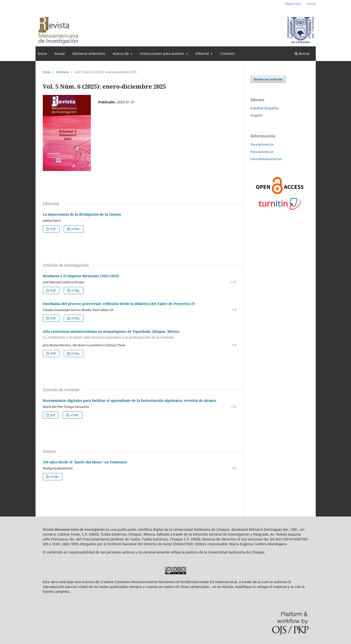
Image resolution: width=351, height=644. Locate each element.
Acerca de (121, 53)
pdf (52, 415)
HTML (75, 229)
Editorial (203, 53)
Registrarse (293, 4)
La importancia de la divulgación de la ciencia (82, 214)
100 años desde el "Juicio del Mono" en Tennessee (85, 462)
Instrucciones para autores (162, 53)
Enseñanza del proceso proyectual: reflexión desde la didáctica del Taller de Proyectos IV (119, 304)
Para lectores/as (262, 144)
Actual (60, 53)
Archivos (63, 72)
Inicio (42, 53)
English (257, 115)
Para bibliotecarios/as (266, 159)
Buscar (302, 53)
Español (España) (265, 108)
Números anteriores (89, 53)
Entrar (311, 4)
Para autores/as (262, 152)
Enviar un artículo (268, 79)
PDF (53, 229)
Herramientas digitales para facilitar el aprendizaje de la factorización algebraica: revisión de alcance (130, 400)
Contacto (227, 53)
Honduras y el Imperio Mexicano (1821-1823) (81, 276)
